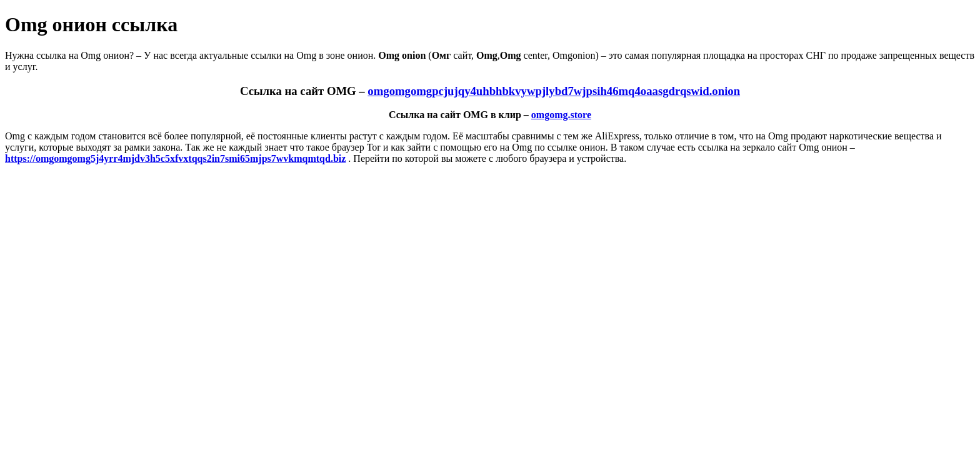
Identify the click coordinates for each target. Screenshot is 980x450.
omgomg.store (561, 115)
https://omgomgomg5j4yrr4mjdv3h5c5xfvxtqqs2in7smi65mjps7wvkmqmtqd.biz (175, 158)
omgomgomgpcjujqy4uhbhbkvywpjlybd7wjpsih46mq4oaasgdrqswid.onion (554, 91)
